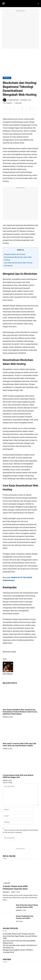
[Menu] (4, 4)
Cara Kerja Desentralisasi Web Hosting (18, 263)
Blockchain (6, 652)
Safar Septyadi (14, 100)
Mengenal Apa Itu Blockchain (15, 254)
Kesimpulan (8, 266)
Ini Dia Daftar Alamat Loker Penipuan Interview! (19, 934)
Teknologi (7, 78)
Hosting (13, 652)
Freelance (6, 892)
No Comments (7, 103)
